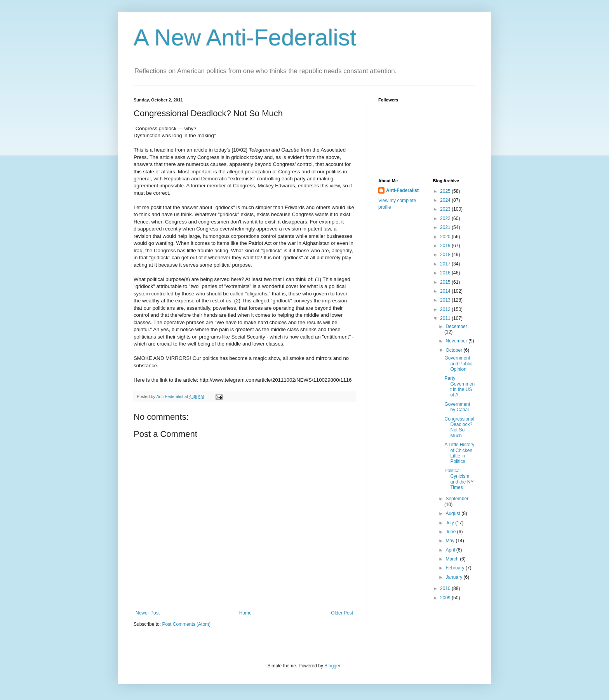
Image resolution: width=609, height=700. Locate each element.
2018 (446, 255)
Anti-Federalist (402, 190)
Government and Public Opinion (458, 364)
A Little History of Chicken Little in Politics (459, 453)
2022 (446, 218)
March (453, 559)
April (451, 550)
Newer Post (148, 613)
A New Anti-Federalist (245, 38)
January (454, 577)
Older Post (342, 613)
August (453, 513)
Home (245, 613)
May (451, 541)
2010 (446, 588)
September (457, 499)
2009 (446, 598)
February (455, 568)
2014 (446, 291)
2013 (446, 300)
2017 (446, 264)
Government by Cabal (457, 407)
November (457, 341)
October (454, 350)
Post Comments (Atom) (186, 624)
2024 (446, 200)
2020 (446, 237)
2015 (446, 282)
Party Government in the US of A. (459, 387)
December (456, 326)
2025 (446, 191)
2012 (446, 309)
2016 (446, 273)
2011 (446, 318)
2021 (446, 227)
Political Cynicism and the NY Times (459, 479)
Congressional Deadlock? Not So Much (459, 427)
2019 (446, 246)
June (451, 532)
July (450, 523)
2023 (446, 209)
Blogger (332, 666)
